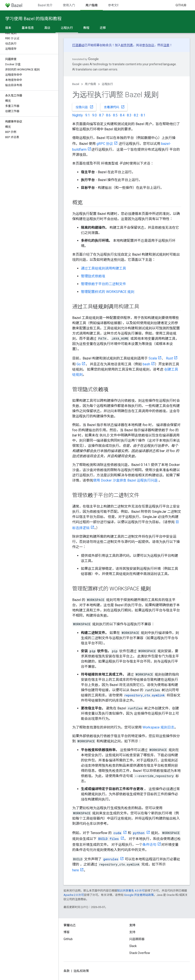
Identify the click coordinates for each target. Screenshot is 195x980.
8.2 (136, 115)
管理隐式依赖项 (93, 276)
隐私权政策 (81, 971)
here (76, 870)
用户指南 (90, 84)
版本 (8, 28)
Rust (169, 358)
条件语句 (149, 845)
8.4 (122, 115)
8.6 (108, 115)
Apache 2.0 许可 (74, 895)
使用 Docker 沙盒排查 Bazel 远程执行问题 (125, 480)
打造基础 (78, 45)
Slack (133, 946)
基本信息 (28, 28)
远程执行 (107, 84)
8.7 (101, 115)
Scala (153, 358)
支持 (132, 932)
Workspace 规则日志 (158, 727)
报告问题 (85, 107)
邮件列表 (127, 45)
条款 (67, 971)
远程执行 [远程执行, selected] (67, 28)
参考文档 (114, 5)
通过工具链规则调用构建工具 (103, 268)
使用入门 (69, 5)
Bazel (76, 84)
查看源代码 (114, 107)
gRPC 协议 (105, 144)
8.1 (143, 115)
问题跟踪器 (137, 939)
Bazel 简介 (45, 5)
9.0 (94, 115)
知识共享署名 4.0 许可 (131, 891)
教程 (86, 28)
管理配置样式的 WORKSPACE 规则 (108, 292)
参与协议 (148, 45)
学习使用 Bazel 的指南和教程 (33, 19)
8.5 (115, 115)
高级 (47, 28)
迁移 (103, 28)
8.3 (129, 115)
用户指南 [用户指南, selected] (92, 5)
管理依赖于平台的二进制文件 (103, 284)
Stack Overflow (140, 953)
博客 (67, 932)
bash (146, 364)
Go (79, 364)
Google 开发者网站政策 (139, 895)
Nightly (78, 115)
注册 (166, 45)
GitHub (181, 5)
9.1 (88, 115)
